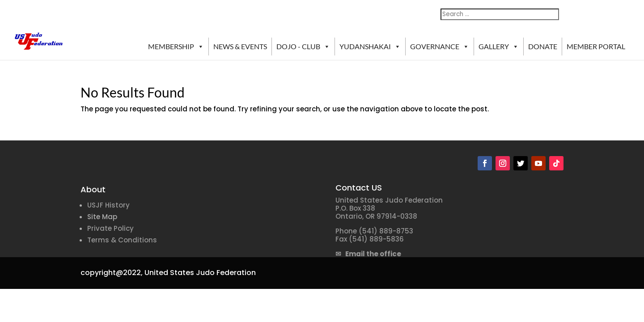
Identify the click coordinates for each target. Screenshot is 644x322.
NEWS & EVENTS (240, 46)
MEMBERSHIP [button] (176, 47)
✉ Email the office (368, 254)
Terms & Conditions (122, 240)
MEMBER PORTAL (596, 46)
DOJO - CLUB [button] (303, 47)
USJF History (108, 205)
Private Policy (110, 228)
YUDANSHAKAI (370, 47)
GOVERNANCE (440, 47)
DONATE (543, 46)
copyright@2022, (112, 273)
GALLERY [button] (499, 47)
